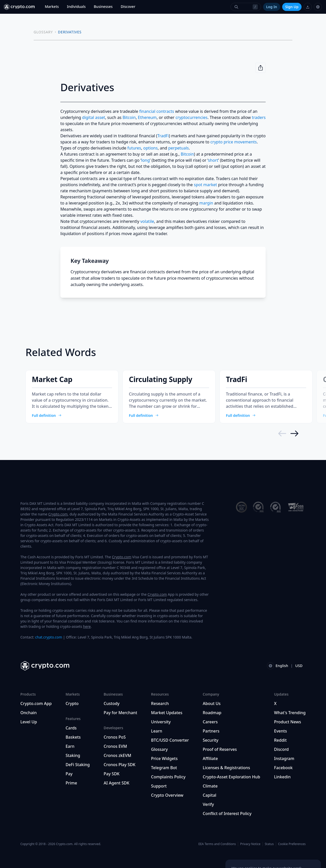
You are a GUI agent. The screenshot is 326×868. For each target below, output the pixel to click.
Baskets (73, 737)
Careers (210, 722)
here (87, 626)
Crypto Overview (167, 795)
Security (211, 740)
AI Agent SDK (117, 783)
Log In (272, 7)
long (146, 160)
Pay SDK (112, 774)
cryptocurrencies (192, 117)
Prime (71, 783)
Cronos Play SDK (120, 765)
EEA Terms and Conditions (217, 844)
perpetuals (178, 148)
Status (269, 844)
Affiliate (210, 758)
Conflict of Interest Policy (227, 813)
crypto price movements (234, 142)
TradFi (163, 136)
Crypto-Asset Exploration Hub (231, 777)
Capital (209, 795)
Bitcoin (129, 117)
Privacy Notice (250, 844)
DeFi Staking (78, 765)
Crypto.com (58, 514)
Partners (211, 731)
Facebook (283, 768)
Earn (70, 746)
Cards (71, 728)
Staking (73, 755)
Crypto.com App (36, 703)
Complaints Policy (168, 777)
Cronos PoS (115, 737)
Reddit (280, 740)
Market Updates (167, 713)
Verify (208, 804)
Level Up (29, 722)
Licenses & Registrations (226, 768)
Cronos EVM (115, 746)
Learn (157, 731)
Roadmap (212, 713)
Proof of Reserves (220, 749)
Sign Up (292, 7)
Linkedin (282, 777)
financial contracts (157, 111)
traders (259, 117)
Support (159, 786)
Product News (288, 722)
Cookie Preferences (292, 844)
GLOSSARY (43, 32)
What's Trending (290, 713)
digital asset (94, 117)
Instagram (284, 758)
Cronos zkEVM (117, 755)
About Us (212, 703)
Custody (112, 703)
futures (134, 148)
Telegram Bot (164, 768)
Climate (210, 786)
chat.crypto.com (49, 637)
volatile (147, 221)
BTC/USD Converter (170, 740)
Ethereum (147, 117)
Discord (281, 749)
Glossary (159, 749)
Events (280, 731)
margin (206, 203)
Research (160, 703)
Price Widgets (164, 758)
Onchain (29, 713)
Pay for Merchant (120, 713)
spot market (205, 185)
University (161, 722)
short (213, 160)
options (151, 148)
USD (299, 666)
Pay (69, 774)
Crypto (72, 703)
